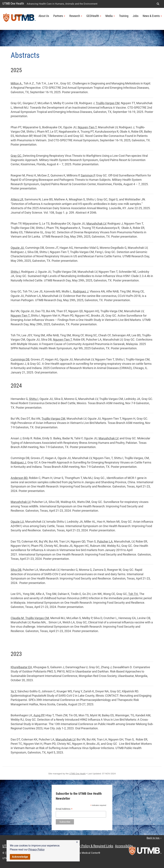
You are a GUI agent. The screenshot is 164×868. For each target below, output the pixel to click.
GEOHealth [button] (94, 16)
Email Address (64, 809)
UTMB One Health (13, 4)
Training (124, 16)
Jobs (136, 16)
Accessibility (124, 846)
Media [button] (110, 16)
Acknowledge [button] (20, 857)
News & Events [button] (152, 16)
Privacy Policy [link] (36, 850)
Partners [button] (59, 16)
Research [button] (76, 16)
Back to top (154, 838)
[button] (77, 842)
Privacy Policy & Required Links (92, 846)
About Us (44, 16)
